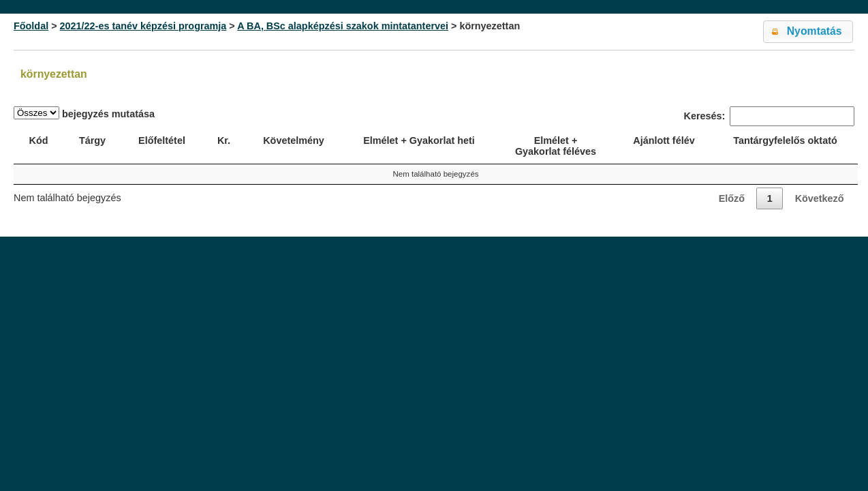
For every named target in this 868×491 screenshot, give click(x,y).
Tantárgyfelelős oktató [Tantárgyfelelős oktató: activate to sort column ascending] (785, 140)
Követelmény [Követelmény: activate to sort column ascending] (294, 140)
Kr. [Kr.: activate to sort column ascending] (224, 140)
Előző (732, 198)
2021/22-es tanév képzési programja (143, 26)
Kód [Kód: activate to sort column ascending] (39, 140)
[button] (808, 32)
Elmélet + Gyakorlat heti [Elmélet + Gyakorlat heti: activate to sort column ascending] (419, 140)
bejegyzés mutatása (84, 113)
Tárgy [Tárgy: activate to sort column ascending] (92, 140)
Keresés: (769, 116)
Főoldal (31, 26)
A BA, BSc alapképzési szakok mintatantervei (343, 26)
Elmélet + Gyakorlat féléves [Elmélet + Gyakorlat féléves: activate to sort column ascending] (556, 146)
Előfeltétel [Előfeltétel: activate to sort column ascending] (162, 140)
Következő (820, 198)
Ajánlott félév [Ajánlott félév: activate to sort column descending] (664, 140)
